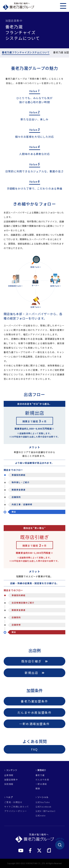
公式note (40, 816)
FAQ (34, 749)
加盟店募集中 (11, 780)
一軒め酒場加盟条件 (34, 724)
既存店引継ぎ (35, 661)
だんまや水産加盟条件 (35, 712)
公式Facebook (43, 807)
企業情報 (9, 775)
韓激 (38, 788)
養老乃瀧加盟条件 (34, 701)
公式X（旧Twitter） (46, 811)
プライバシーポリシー (16, 811)
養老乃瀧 (40, 775)
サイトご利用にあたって (17, 807)
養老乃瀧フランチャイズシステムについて (26, 53)
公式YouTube (43, 802)
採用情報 (9, 784)
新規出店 (34, 673)
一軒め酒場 (41, 784)
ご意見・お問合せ (13, 802)
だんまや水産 (42, 780)
